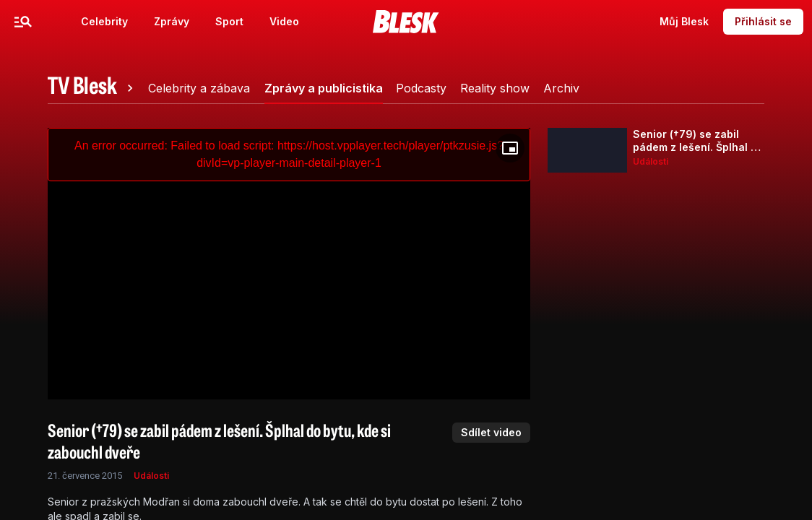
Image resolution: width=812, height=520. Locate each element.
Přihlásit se (763, 21)
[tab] (92, 88)
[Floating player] (510, 148)
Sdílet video (491, 432)
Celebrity (104, 21)
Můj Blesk (684, 21)
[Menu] (23, 22)
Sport (229, 21)
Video (284, 21)
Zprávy (172, 21)
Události (151, 476)
